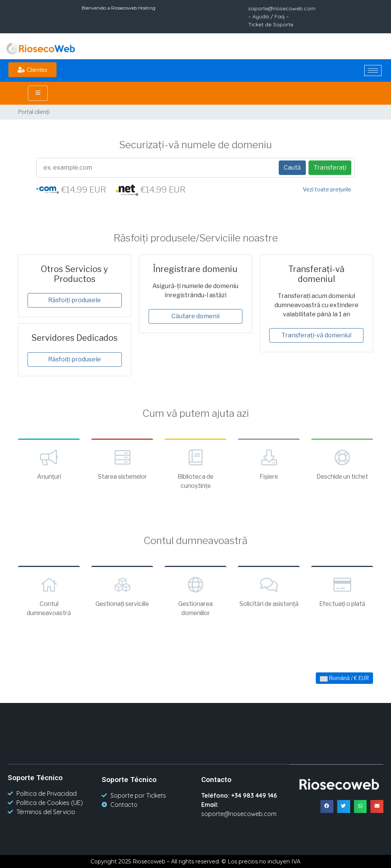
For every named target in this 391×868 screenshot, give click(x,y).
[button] (32, 70)
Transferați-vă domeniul (316, 335)
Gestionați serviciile (122, 591)
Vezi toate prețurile (327, 189)
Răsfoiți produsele (74, 300)
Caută (292, 168)
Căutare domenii (195, 316)
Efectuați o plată (342, 591)
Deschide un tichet (342, 464)
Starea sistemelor (122, 464)
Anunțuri (49, 464)
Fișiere (269, 464)
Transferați (330, 168)
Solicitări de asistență (269, 596)
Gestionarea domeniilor (195, 596)
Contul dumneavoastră (49, 596)
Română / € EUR (344, 678)
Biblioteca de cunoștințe (195, 468)
